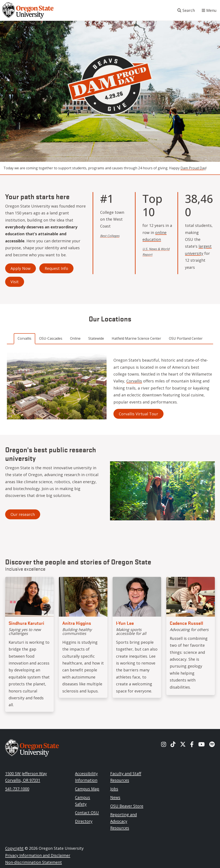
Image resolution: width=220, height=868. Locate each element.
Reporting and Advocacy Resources (124, 821)
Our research (23, 514)
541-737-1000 (17, 789)
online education (154, 236)
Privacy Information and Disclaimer (38, 855)
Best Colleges (110, 236)
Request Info (56, 268)
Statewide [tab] (96, 338)
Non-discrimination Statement (34, 862)
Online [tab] (75, 338)
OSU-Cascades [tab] (51, 338)
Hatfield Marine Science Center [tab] (136, 338)
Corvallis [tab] (24, 338)
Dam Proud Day (193, 168)
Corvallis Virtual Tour (138, 414)
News (115, 797)
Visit (15, 282)
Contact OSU (87, 813)
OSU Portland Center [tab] (186, 338)
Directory (84, 821)
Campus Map (87, 789)
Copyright (14, 848)
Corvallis (134, 381)
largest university (198, 250)
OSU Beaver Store (127, 806)
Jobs (114, 789)
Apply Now (21, 268)
